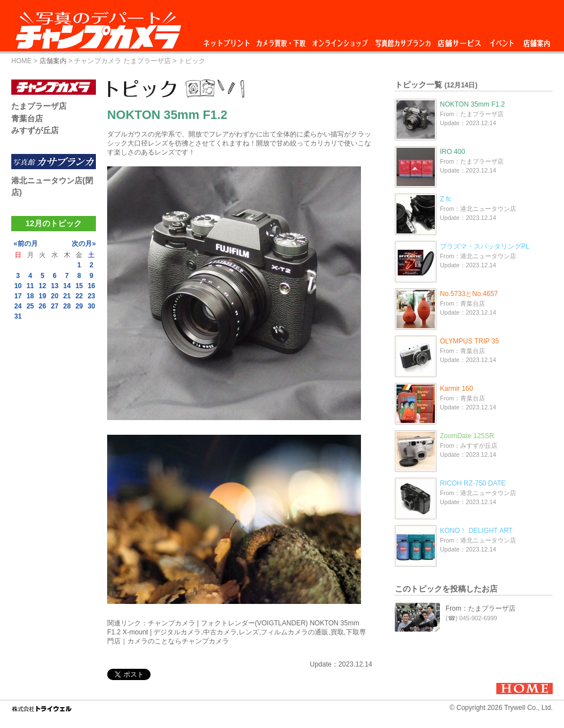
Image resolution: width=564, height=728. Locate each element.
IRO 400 (453, 152)
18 (30, 296)
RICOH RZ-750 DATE (473, 483)
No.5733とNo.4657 (469, 294)
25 (30, 306)
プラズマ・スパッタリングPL (485, 246)
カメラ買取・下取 (281, 40)
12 (43, 286)
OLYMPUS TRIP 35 (470, 341)
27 (54, 306)
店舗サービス (459, 40)
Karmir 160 (457, 389)
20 (54, 296)
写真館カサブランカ (403, 40)
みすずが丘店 (35, 130)
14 (67, 286)
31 (18, 316)
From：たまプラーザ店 (481, 608)
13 (54, 286)
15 (79, 286)
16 (91, 286)
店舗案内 (537, 40)
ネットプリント (228, 40)
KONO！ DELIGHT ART (476, 531)
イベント (502, 40)
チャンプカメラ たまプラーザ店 (122, 61)
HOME (21, 61)
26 (43, 306)
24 (18, 306)
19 (43, 296)
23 (91, 296)
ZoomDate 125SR (467, 436)
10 (18, 286)
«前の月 (26, 244)
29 (79, 306)
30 (91, 306)
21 (67, 296)
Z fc (446, 199)
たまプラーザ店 (39, 106)
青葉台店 (27, 118)
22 (79, 296)
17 (18, 296)
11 (30, 286)
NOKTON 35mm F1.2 (472, 104)
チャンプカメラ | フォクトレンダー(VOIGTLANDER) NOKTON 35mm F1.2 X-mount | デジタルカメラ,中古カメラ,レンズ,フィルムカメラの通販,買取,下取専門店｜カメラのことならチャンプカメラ (237, 632)
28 (67, 306)
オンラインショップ (339, 40)
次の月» (84, 244)
